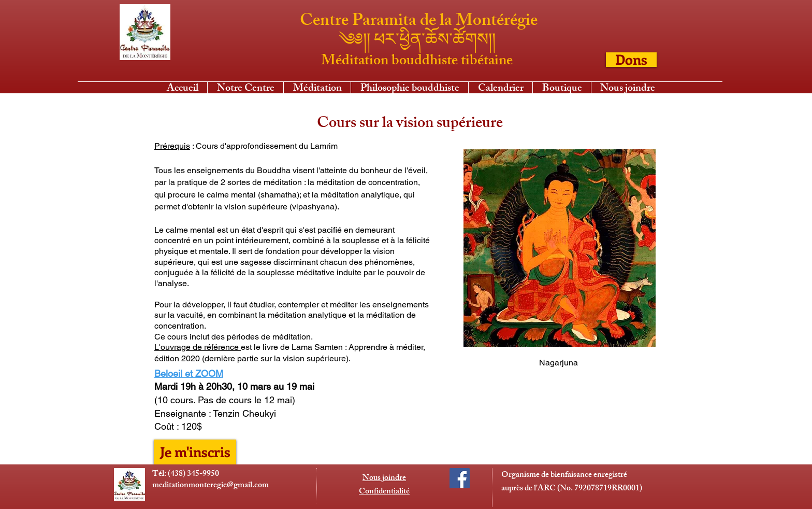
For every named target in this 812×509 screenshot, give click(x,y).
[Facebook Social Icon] (460, 478)
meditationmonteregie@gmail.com (211, 486)
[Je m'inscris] (195, 452)
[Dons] (631, 60)
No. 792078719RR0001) (601, 489)
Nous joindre (384, 479)
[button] (317, 88)
